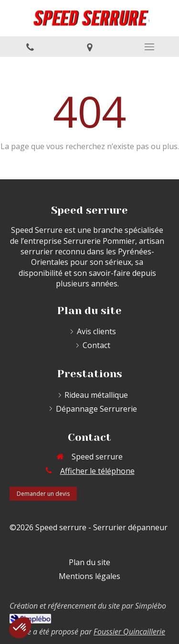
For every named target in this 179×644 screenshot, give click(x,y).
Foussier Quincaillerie (129, 632)
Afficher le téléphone (97, 471)
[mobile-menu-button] (149, 47)
